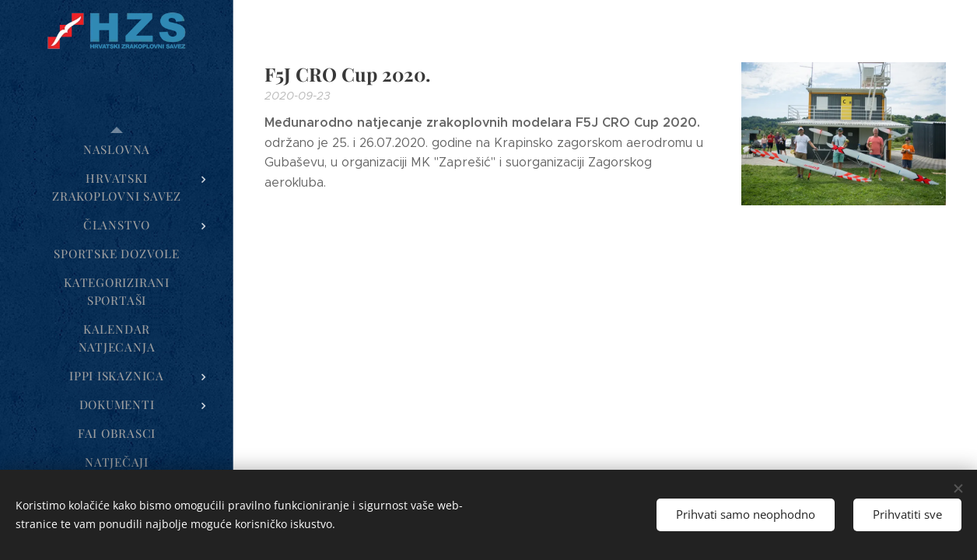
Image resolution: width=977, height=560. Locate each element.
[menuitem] (117, 150)
